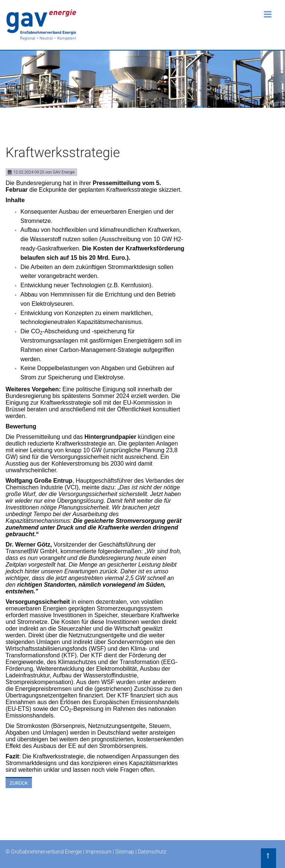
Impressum (98, 852)
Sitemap (125, 852)
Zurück (19, 783)
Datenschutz (152, 852)
